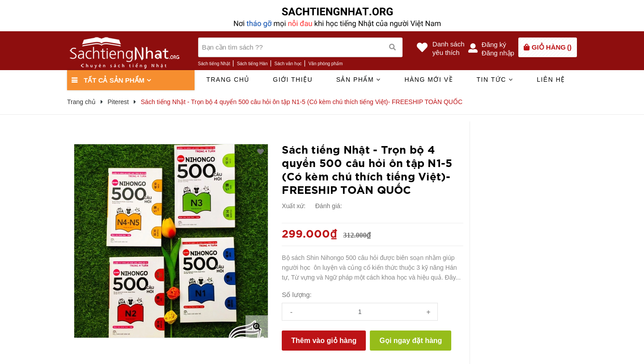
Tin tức (495, 79)
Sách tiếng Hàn (252, 64)
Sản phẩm (359, 79)
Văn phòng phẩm (326, 64)
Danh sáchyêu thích (449, 48)
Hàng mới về (429, 79)
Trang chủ (228, 79)
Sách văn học (288, 64)
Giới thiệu (293, 79)
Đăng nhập (498, 53)
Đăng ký (494, 44)
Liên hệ (551, 79)
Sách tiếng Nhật (214, 64)
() (552, 47)
